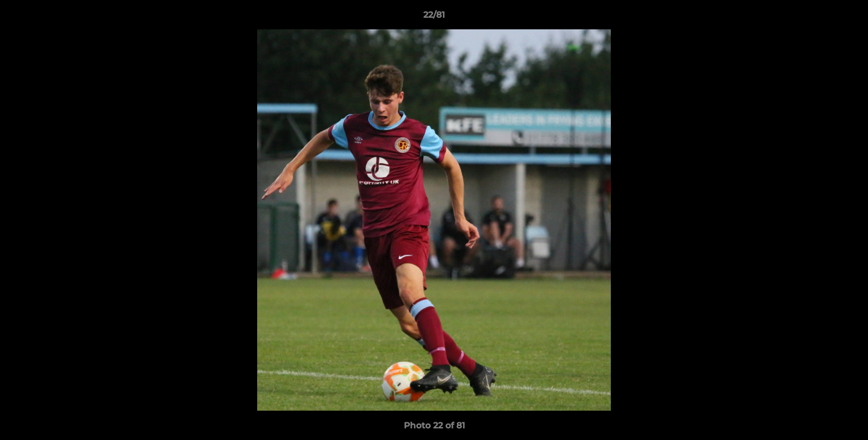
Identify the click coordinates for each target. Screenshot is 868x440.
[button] (846, 18)
